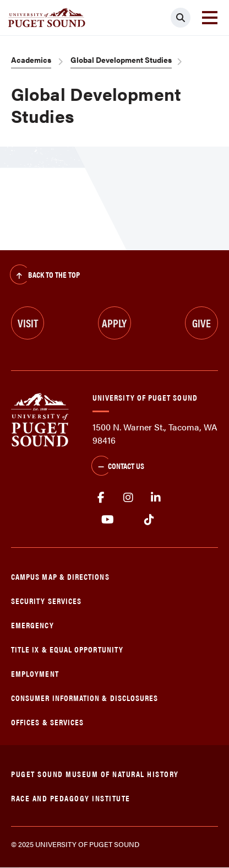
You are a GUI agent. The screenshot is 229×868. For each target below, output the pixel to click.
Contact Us (118, 467)
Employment (35, 673)
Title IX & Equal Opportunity (67, 649)
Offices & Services (47, 722)
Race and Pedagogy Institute (71, 798)
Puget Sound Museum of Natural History (95, 773)
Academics (31, 60)
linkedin (156, 498)
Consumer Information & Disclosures (84, 697)
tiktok (149, 520)
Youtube (108, 520)
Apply (114, 323)
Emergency (32, 625)
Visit (28, 323)
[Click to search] (181, 18)
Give (201, 323)
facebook (101, 498)
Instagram (128, 498)
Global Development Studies (121, 60)
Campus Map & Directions (60, 576)
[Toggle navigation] (210, 18)
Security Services (46, 600)
